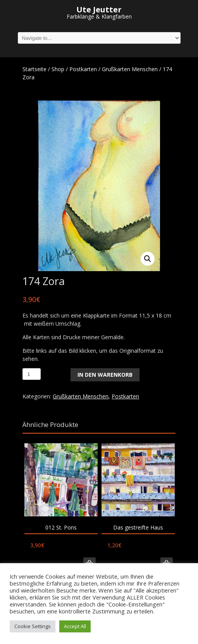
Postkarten (83, 69)
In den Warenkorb (105, 375)
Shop (58, 69)
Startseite (34, 69)
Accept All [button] (75, 626)
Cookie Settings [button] (33, 626)
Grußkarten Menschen (130, 69)
